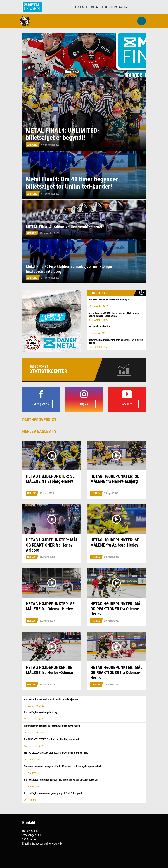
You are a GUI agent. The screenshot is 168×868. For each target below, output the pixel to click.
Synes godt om (41, 404)
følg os (84, 404)
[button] (142, 21)
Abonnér (127, 404)
